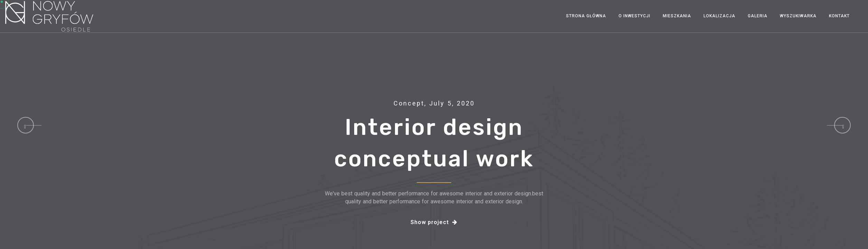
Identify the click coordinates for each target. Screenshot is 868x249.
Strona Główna (586, 16)
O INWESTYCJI (634, 16)
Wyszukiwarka (798, 16)
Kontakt (839, 16)
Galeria (758, 16)
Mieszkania (677, 16)
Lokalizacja (719, 16)
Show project (434, 222)
